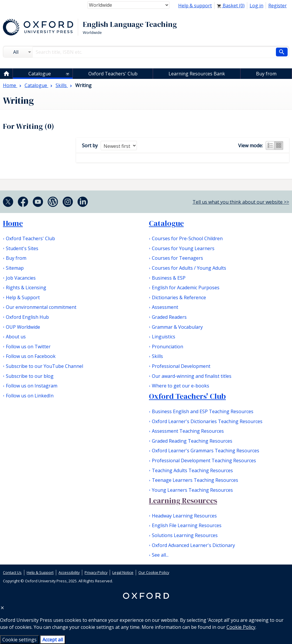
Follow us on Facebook (31, 356)
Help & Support (23, 297)
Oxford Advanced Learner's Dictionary (193, 545)
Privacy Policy (96, 572)
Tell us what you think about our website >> (241, 202)
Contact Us (12, 572)
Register (278, 6)
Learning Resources (183, 501)
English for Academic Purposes (186, 288)
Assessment (165, 307)
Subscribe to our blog (30, 376)
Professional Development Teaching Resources (204, 461)
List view (270, 146)
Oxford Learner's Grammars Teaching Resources (206, 451)
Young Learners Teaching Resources (192, 490)
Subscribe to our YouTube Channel (44, 366)
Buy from (266, 74)
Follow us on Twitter (28, 347)
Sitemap (15, 268)
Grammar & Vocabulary (177, 327)
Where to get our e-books (181, 386)
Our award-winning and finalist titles (192, 376)
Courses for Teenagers (177, 258)
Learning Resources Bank (197, 74)
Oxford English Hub (27, 317)
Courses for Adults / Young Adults (189, 268)
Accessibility (69, 572)
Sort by (90, 146)
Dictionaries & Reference (179, 297)
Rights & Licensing (26, 288)
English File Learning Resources (187, 525)
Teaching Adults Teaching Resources (192, 470)
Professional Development (181, 366)
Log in (256, 6)
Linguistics (164, 337)
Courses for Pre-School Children (187, 238)
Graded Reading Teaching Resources (192, 441)
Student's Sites (22, 248)
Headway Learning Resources (184, 516)
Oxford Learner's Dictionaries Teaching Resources (207, 421)
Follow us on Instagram (32, 386)
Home (13, 223)
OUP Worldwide (23, 327)
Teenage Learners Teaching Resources (195, 480)
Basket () (231, 6)
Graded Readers (169, 317)
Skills (157, 356)
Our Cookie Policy (154, 572)
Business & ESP (169, 278)
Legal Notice (123, 572)
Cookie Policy (241, 627)
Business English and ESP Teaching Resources (203, 411)
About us (16, 337)
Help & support (195, 6)
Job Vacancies (21, 278)
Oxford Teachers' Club (113, 74)
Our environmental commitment (41, 307)
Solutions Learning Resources (185, 535)
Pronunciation (168, 347)
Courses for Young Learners (183, 248)
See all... (160, 555)
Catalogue (40, 74)
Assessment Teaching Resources (188, 431)
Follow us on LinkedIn (30, 396)
